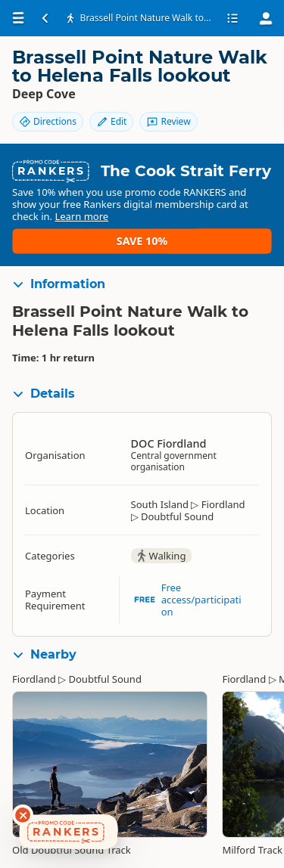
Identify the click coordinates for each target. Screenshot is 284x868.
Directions (48, 121)
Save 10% (142, 241)
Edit (111, 121)
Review (168, 121)
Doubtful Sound (105, 679)
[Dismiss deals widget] (23, 815)
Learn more (81, 216)
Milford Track (252, 850)
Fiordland (34, 679)
